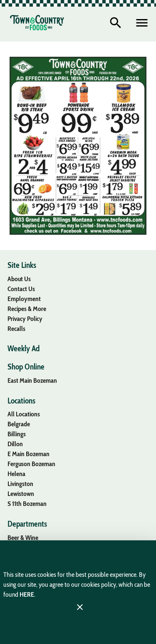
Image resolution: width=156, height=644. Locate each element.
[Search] (116, 23)
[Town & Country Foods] (37, 23)
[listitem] (19, 279)
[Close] (80, 607)
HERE (27, 594)
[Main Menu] (142, 23)
